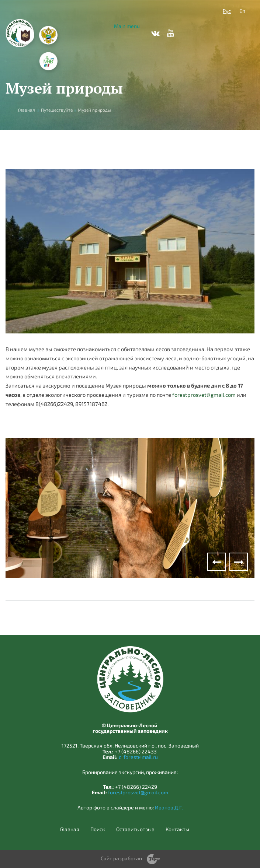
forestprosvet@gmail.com (204, 395)
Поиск (98, 829)
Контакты (177, 829)
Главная (27, 110)
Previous (216, 562)
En (242, 11)
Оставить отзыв (135, 829)
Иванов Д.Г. (169, 807)
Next (239, 562)
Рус (227, 11)
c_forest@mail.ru (138, 757)
